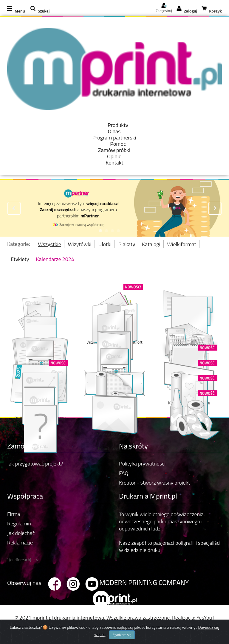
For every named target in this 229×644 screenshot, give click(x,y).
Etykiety (20, 259)
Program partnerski (114, 138)
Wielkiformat (182, 244)
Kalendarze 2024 (55, 259)
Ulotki (105, 244)
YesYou (204, 618)
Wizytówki (80, 244)
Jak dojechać (21, 533)
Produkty (118, 125)
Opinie (114, 156)
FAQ (124, 473)
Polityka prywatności (142, 464)
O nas (114, 131)
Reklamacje (20, 543)
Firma (14, 514)
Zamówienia (25, 446)
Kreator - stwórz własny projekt (154, 483)
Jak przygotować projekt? (35, 464)
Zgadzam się (122, 638)
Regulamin (19, 523)
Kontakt (114, 163)
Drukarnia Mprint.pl (148, 496)
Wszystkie (50, 244)
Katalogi (151, 244)
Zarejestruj (164, 9)
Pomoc (118, 144)
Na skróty (133, 446)
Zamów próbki (114, 150)
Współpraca (25, 496)
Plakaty (127, 244)
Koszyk (215, 11)
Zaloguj (191, 11)
